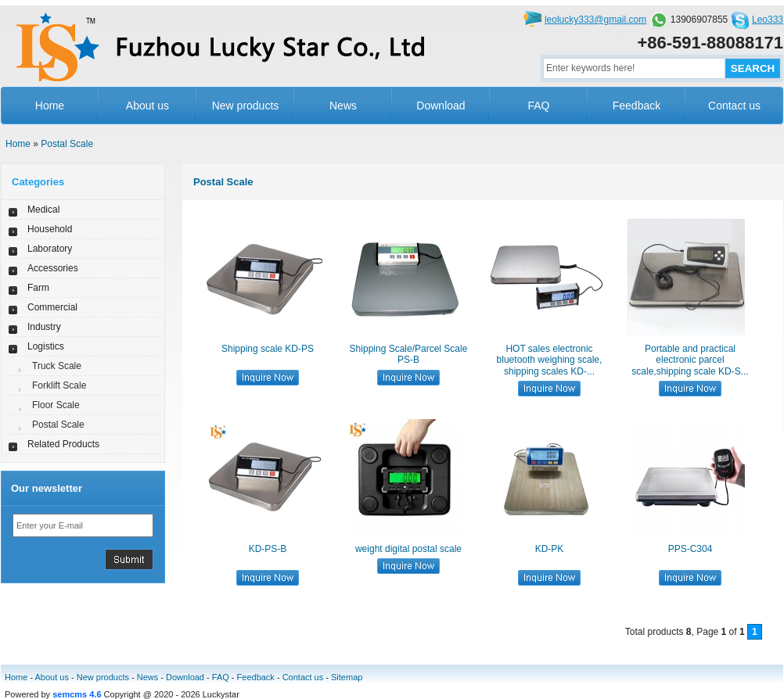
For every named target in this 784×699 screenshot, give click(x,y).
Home (50, 106)
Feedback (637, 106)
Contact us (734, 106)
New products (246, 106)
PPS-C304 (690, 549)
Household (50, 229)
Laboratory (50, 249)
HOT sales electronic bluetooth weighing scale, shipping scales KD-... (550, 360)
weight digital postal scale (408, 549)
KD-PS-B (268, 549)
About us (147, 106)
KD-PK (550, 549)
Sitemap (347, 677)
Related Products (63, 444)
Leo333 (768, 20)
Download (441, 106)
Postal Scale (67, 144)
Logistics (46, 346)
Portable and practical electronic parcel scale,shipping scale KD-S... (690, 360)
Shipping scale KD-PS (268, 349)
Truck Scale (57, 366)
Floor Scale (56, 405)
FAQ (538, 106)
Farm (38, 288)
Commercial (52, 307)
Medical (43, 210)
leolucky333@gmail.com (595, 20)
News (343, 106)
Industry (44, 327)
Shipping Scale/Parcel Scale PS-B (409, 354)
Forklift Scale (59, 385)
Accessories (53, 268)
